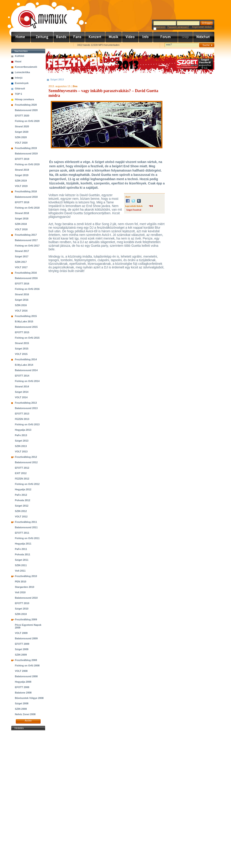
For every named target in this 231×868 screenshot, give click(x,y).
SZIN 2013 (21, 446)
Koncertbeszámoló (26, 67)
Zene (114, 37)
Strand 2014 (22, 386)
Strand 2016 (22, 294)
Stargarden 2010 (25, 587)
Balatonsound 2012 (26, 462)
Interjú (19, 78)
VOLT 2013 (21, 451)
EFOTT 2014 (22, 376)
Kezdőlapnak (40, 45)
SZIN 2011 (21, 565)
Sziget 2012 (22, 506)
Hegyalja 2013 (23, 430)
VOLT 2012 (21, 517)
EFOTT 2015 (22, 332)
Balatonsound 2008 (26, 676)
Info (146, 37)
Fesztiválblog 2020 (26, 105)
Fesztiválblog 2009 (26, 619)
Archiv (28, 721)
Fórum (165, 37)
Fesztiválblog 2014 (26, 359)
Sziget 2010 (22, 609)
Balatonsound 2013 (26, 408)
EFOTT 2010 (22, 603)
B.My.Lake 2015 (24, 321)
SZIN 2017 (21, 262)
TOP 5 (18, 94)
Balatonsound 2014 (26, 370)
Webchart (204, 37)
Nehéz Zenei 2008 (25, 714)
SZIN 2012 (21, 511)
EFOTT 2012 (22, 468)
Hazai (18, 61)
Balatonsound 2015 (26, 327)
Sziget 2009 (22, 649)
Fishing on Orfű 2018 (27, 208)
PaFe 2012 (21, 495)
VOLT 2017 (21, 267)
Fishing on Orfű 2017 (27, 246)
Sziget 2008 (22, 703)
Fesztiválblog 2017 (26, 235)
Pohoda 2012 (23, 500)
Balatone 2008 (23, 693)
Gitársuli (20, 88)
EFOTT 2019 (22, 159)
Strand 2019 (22, 170)
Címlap (21, 37)
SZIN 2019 (21, 181)
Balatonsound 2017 (26, 240)
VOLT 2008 (21, 671)
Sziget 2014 (22, 392)
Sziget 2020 (22, 132)
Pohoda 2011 (23, 554)
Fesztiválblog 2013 (26, 403)
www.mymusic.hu (39, 15)
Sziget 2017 (22, 256)
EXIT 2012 (21, 473)
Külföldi (20, 56)
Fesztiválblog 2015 (26, 316)
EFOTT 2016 (22, 284)
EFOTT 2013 (22, 414)
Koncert (95, 37)
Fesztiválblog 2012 (26, 457)
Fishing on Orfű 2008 (27, 666)
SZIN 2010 (21, 614)
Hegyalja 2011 (23, 544)
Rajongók (77, 37)
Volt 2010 (20, 592)
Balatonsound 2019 (26, 154)
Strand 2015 (22, 343)
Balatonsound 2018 (26, 197)
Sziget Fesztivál (134, 210)
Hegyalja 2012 (23, 489)
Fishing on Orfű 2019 (27, 164)
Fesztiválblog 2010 (26, 576)
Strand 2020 (22, 126)
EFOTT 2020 (22, 116)
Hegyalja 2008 (23, 682)
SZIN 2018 (21, 224)
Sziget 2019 (22, 175)
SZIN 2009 (21, 655)
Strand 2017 (22, 251)
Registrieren (159, 27)
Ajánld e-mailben (59, 45)
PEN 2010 (21, 582)
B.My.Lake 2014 (24, 365)
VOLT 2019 (21, 186)
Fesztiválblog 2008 (26, 660)
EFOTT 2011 (22, 533)
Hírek (42, 37)
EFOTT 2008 (22, 687)
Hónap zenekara (24, 99)
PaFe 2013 (21, 435)
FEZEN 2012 (22, 479)
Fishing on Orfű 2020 (27, 121)
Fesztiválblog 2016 (26, 273)
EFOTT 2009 (22, 644)
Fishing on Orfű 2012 (27, 484)
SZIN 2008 (21, 709)
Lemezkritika (22, 72)
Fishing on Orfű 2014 (27, 381)
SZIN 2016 (21, 305)
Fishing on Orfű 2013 (27, 424)
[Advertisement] (28, 799)
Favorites (21, 45)
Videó (130, 37)
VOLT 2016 (21, 311)
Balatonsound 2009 (26, 638)
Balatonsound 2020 (26, 110)
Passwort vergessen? (178, 27)
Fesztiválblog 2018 (26, 191)
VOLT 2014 (21, 397)
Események (22, 83)
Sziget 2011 (22, 560)
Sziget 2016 (22, 300)
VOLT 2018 (21, 229)
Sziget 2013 (22, 441)
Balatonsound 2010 (26, 598)
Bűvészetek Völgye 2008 (29, 698)
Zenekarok (62, 37)
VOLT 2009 (21, 633)
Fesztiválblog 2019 (26, 148)
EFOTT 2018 (22, 202)
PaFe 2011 (21, 549)
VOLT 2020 (21, 143)
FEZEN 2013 (22, 419)
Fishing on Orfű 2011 (27, 538)
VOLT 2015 (21, 354)
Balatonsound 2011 (26, 527)
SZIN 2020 (21, 137)
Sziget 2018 (22, 219)
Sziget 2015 (22, 349)
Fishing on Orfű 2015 (27, 338)
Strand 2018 (22, 213)
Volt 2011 (20, 571)
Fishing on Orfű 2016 (27, 289)
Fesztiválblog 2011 (26, 522)
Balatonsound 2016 (26, 278)
